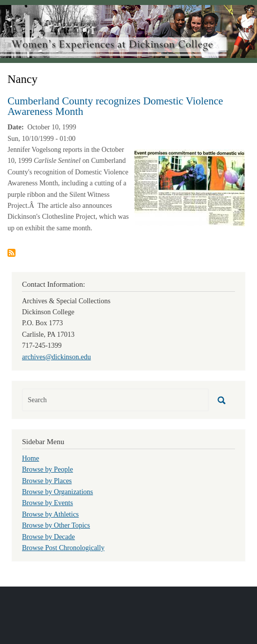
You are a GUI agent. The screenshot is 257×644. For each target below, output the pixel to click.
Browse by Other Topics (56, 525)
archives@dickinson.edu (56, 357)
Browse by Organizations (57, 492)
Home (30, 458)
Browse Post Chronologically (63, 548)
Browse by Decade (48, 537)
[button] (189, 187)
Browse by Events (47, 503)
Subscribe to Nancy (11, 253)
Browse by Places (47, 481)
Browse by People (47, 469)
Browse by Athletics (50, 514)
